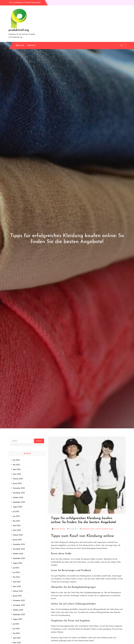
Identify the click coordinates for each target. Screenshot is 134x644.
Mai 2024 (16, 577)
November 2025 (19, 493)
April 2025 (17, 526)
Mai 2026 (16, 465)
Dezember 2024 (19, 544)
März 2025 (17, 530)
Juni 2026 (16, 460)
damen (92, 529)
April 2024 (17, 582)
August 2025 (18, 507)
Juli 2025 (16, 512)
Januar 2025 (17, 540)
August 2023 (18, 619)
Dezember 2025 (19, 488)
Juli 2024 (16, 568)
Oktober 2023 (18, 610)
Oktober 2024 (18, 554)
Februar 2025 (18, 535)
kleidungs (105, 529)
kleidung (98, 529)
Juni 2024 (16, 572)
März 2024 (17, 586)
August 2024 (18, 563)
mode (111, 529)
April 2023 (17, 638)
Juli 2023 (16, 624)
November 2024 (19, 549)
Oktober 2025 (18, 498)
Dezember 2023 (19, 600)
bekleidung (85, 529)
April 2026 (17, 469)
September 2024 (19, 558)
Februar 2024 (18, 591)
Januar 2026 (17, 483)
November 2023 (19, 605)
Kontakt (32, 45)
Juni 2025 (16, 516)
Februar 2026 (18, 479)
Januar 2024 (17, 596)
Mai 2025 (16, 521)
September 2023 (19, 614)
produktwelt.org (19, 30)
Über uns (20, 45)
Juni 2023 (16, 629)
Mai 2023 (16, 633)
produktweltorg (60, 529)
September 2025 (19, 502)
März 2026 (17, 474)
